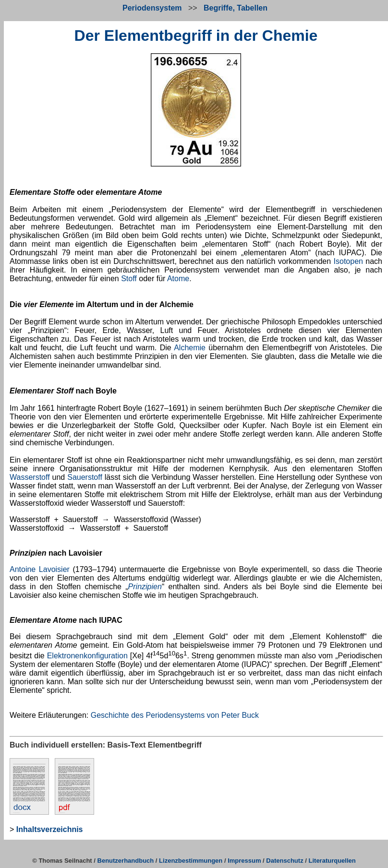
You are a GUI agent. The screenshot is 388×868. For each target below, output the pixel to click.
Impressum (244, 861)
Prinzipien (145, 587)
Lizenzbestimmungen (191, 861)
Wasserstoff (30, 477)
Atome (178, 279)
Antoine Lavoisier (40, 569)
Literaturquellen (332, 861)
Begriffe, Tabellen (236, 8)
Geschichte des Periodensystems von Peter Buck (175, 715)
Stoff (129, 279)
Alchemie (190, 348)
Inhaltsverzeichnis (50, 829)
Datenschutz (285, 861)
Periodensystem (152, 8)
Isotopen (348, 261)
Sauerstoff (85, 477)
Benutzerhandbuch (126, 861)
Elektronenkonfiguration (87, 656)
